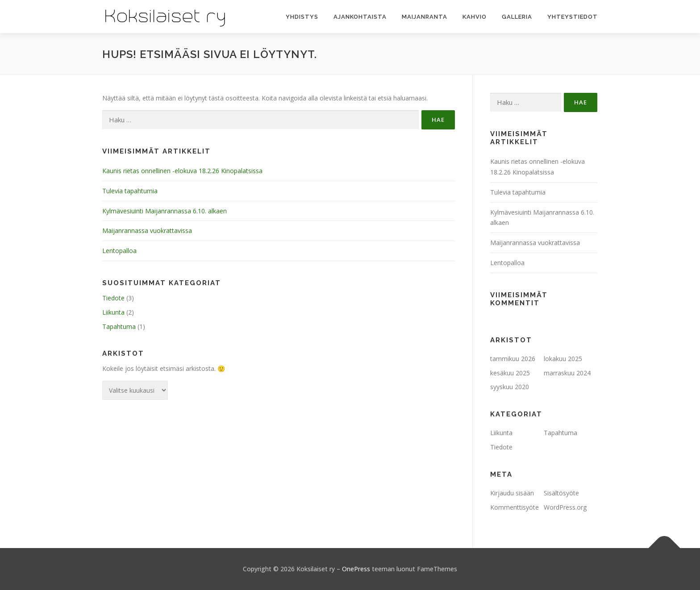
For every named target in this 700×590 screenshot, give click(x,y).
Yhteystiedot (573, 17)
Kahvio (475, 17)
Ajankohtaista (360, 17)
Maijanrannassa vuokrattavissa (147, 231)
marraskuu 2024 (567, 373)
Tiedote (113, 298)
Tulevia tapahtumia (130, 191)
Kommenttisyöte (515, 507)
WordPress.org (565, 507)
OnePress (356, 569)
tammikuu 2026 (513, 359)
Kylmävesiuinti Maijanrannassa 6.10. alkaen (165, 211)
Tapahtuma (119, 326)
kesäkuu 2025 (510, 373)
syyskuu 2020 (510, 387)
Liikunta (113, 312)
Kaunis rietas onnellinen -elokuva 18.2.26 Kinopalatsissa (182, 171)
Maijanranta (425, 17)
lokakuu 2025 (563, 359)
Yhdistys (302, 17)
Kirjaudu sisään (512, 493)
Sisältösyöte (561, 493)
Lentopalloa (119, 251)
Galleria (517, 17)
